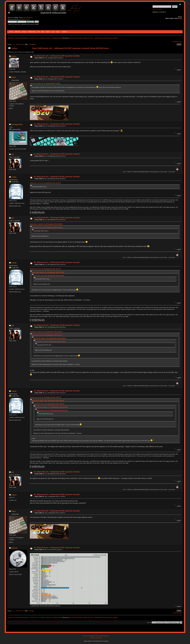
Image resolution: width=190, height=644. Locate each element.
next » (181, 42)
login (25, 17)
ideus (14, 77)
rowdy (14, 177)
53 (24, 44)
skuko (14, 56)
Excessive (73, 38)
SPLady (79, 38)
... (15, 44)
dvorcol (14, 548)
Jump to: (149, 622)
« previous (175, 42)
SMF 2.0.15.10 (87, 636)
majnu (14, 495)
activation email (24, 19)
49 (17, 44)
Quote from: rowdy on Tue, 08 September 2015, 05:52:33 (46, 332)
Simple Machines (104, 636)
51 (20, 44)
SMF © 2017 (95, 636)
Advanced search (157, 9)
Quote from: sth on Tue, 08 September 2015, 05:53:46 (45, 397)
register (30, 17)
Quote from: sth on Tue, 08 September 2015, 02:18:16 (45, 183)
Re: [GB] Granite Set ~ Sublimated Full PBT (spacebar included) (57, 56)
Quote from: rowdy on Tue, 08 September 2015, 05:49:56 (46, 224)
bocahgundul (17, 124)
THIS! (180, 18)
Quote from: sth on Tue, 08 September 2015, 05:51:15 (45, 269)
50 (18, 44)
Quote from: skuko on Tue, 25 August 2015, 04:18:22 (45, 83)
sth (12, 154)
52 (22, 44)
